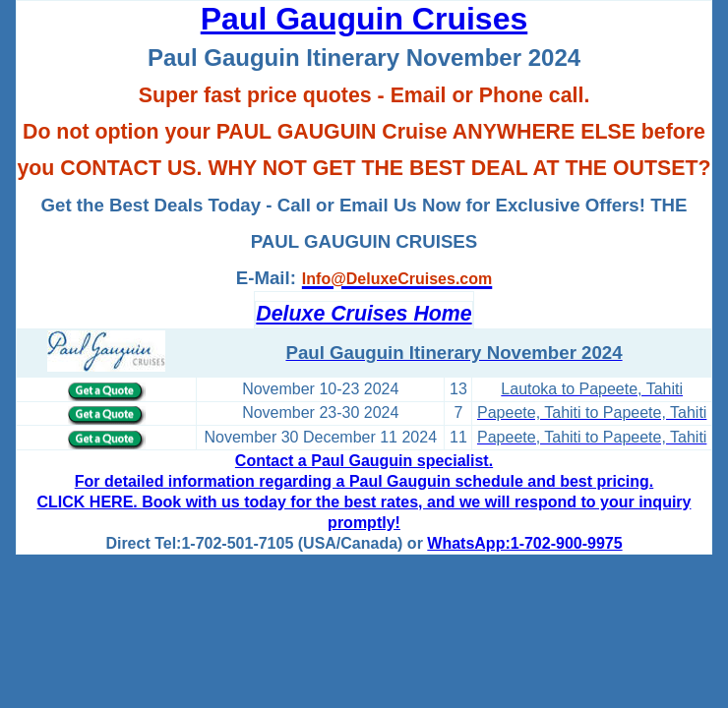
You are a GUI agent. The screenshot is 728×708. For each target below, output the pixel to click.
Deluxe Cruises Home (364, 314)
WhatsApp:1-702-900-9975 (524, 543)
